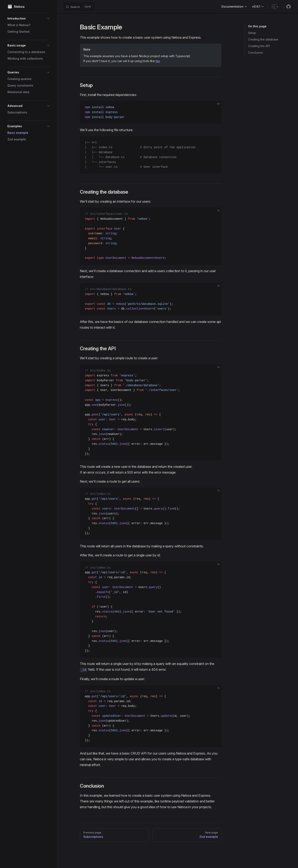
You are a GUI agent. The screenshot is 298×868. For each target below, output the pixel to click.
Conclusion (256, 53)
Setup (252, 33)
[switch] (276, 7)
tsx (158, 61)
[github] (289, 7)
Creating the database (263, 39)
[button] (29, 18)
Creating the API (259, 46)
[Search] (79, 7)
